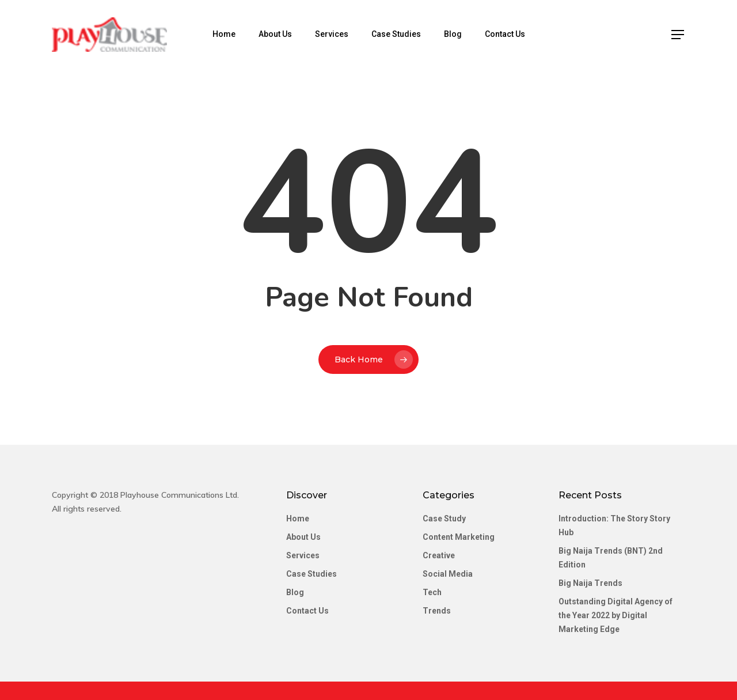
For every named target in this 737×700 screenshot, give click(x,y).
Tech (432, 592)
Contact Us (505, 34)
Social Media (448, 574)
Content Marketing (459, 537)
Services (332, 34)
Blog (453, 34)
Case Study (444, 519)
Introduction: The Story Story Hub (614, 525)
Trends (437, 611)
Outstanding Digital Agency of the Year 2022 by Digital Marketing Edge (616, 615)
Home (224, 34)
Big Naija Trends (590, 583)
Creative (439, 555)
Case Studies (396, 34)
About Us (275, 34)
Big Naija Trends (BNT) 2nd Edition (611, 558)
